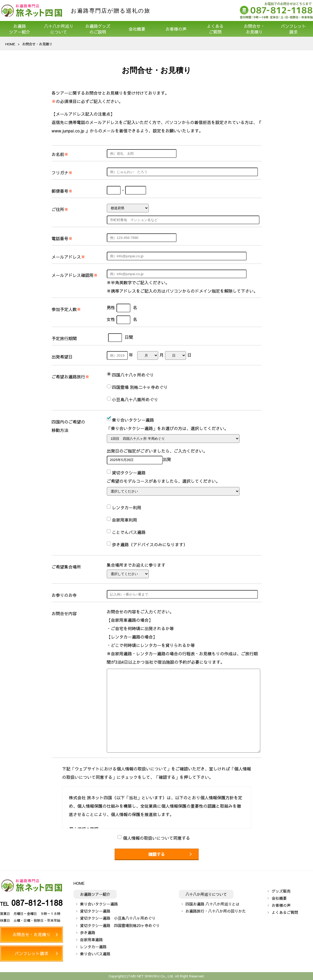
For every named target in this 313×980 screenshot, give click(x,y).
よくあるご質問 (215, 29)
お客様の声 (176, 29)
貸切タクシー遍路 (95, 911)
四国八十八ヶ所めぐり (133, 375)
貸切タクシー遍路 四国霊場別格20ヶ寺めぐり (120, 925)
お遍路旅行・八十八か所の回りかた (216, 911)
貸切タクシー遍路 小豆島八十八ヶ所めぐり (118, 918)
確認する (156, 854)
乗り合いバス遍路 (95, 954)
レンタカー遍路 (93, 947)
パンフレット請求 (293, 29)
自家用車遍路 (91, 940)
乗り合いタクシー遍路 (99, 904)
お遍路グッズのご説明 (98, 29)
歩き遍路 (88, 933)
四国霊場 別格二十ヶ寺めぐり (140, 387)
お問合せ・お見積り (254, 29)
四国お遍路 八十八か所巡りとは (213, 904)
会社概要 (137, 29)
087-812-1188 (37, 902)
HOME (10, 44)
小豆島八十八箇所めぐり (135, 399)
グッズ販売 (281, 891)
